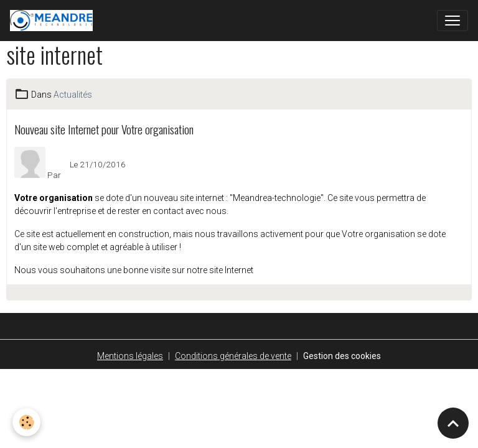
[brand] (54, 21)
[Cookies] (26, 422)
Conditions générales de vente (233, 356)
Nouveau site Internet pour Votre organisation (104, 129)
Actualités (73, 95)
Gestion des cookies (342, 356)
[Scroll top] (453, 423)
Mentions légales (130, 356)
